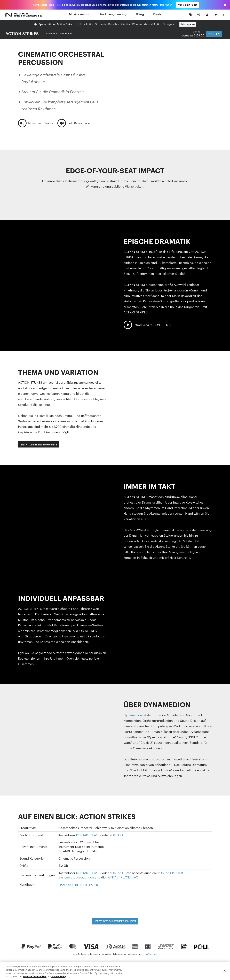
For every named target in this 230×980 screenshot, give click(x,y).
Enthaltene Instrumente (59, 33)
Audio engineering (113, 14)
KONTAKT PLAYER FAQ (122, 877)
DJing (140, 14)
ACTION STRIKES (22, 33)
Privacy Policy (59, 976)
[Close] (225, 970)
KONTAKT (116, 835)
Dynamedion (133, 715)
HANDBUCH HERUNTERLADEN (78, 885)
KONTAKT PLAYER (89, 835)
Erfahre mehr (152, 954)
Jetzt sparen (188, 24)
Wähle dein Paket (187, 5)
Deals (157, 14)
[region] (115, 971)
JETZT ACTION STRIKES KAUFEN (115, 921)
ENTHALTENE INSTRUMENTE (39, 444)
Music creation (80, 14)
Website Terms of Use (35, 976)
